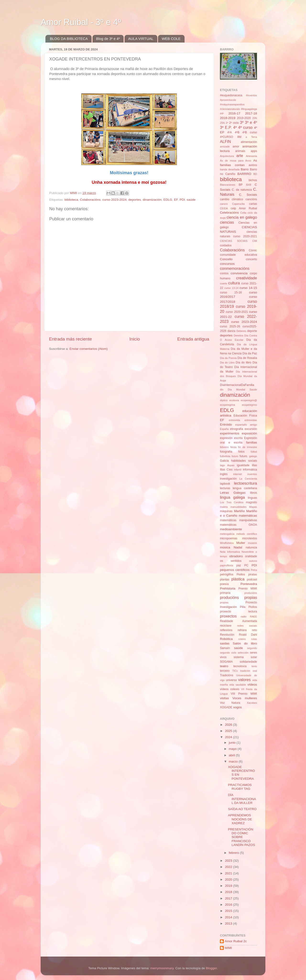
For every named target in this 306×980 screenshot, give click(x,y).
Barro (245, 169)
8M (239, 137)
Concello (226, 259)
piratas (253, 574)
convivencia (239, 273)
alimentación (249, 142)
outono (253, 561)
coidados (226, 245)
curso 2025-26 (230, 326)
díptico (224, 400)
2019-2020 (244, 118)
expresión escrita (231, 438)
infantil (238, 470)
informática (250, 470)
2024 (229, 737)
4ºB (237, 132)
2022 (229, 867)
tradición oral (249, 671)
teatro (224, 666)
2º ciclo (234, 123)
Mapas (253, 507)
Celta (243, 213)
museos (252, 543)
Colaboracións (90, 200)
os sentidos (231, 561)
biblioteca (71, 200)
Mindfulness (227, 543)
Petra (254, 570)
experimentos (230, 433)
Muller (241, 543)
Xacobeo (252, 703)
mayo (233, 749)
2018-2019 (228, 118)
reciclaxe (226, 626)
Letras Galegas (233, 493)
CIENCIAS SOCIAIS (234, 241)
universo (231, 680)
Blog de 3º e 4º (108, 39)
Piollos (241, 574)
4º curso (245, 127)
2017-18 (251, 113)
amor (236, 146)
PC (246, 565)
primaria (225, 593)
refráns (242, 630)
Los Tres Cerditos (232, 502)
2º (227, 123)
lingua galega (232, 497)
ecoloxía (234, 400)
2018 (229, 892)
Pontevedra (249, 584)
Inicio (135, 339)
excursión (251, 429)
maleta (224, 507)
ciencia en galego (242, 217)
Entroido (226, 425)
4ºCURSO (227, 137)
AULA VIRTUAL (141, 39)
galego (253, 456)
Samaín (225, 648)
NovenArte (248, 552)
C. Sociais (248, 195)
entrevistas (251, 420)
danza (231, 331)
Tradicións (227, 675)
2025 (229, 731)
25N (222, 123)
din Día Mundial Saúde (238, 390)
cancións (251, 199)
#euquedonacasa (231, 95)
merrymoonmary (162, 968)
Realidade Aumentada (238, 621)
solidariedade (248, 662)
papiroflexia (227, 565)
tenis (254, 666)
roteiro (242, 639)
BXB (249, 185)
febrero (234, 853)
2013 (229, 923)
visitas (224, 698)
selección (243, 653)
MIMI (228, 948)
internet (237, 474)
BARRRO (244, 174)
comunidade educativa (238, 255)
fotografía (226, 452)
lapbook (225, 484)
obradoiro (236, 556)
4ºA (230, 132)
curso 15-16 (231, 292)
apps (254, 151)
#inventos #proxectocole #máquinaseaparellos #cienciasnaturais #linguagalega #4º (238, 104)
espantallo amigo (246, 425)
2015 (229, 911)
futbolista (225, 456)
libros (254, 493)
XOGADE (226, 707)
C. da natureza (242, 190)
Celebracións (229, 213)
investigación (228, 479)
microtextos (250, 538)
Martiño (239, 511)
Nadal (238, 547)
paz (239, 565)
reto (254, 630)
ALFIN (225, 141)
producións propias (238, 597)
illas (254, 465)
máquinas (226, 511)
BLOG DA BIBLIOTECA (69, 39)
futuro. (244, 456)
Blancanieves (228, 185)
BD (255, 174)
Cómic (253, 250)
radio (244, 617)
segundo (252, 648)
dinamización (152, 200)
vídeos (252, 685)
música (225, 547)
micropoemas (229, 538)
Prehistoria (228, 588)
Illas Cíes (226, 470)
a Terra (251, 137)
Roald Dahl (248, 635)
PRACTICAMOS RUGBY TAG (240, 787)
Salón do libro (245, 643)
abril (232, 755)
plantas (225, 579)
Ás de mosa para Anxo (236, 161)
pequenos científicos (235, 570)
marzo (234, 761)
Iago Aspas (227, 465)
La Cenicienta (248, 479)
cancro (224, 204)
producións (251, 593)
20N (255, 118)
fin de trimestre (248, 447)
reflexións (226, 630)
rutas (254, 639)
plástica (238, 579)
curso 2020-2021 (237, 312)
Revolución (227, 635)
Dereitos (238, 336)
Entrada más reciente (71, 339)
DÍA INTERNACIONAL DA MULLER (242, 799)
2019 (229, 886)
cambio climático (232, 199)
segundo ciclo (228, 653)
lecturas (225, 488)
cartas (253, 204)
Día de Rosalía (247, 358)
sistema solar (245, 657)
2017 (229, 898)
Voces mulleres (245, 698)
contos (224, 273)
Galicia (224, 461)
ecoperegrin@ (249, 400)
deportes (135, 200)
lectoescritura (246, 483)
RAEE (254, 617)
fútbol (254, 452)
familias (251, 442)
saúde (191, 200)
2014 (229, 917)
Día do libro (243, 363)
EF (176, 200)
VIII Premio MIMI (244, 694)
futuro (235, 456)
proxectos (228, 616)
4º (235, 127)
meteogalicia (227, 534)
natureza (251, 547)
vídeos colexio (230, 689)
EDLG (168, 200)
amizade (225, 146)
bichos (253, 180)
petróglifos (227, 574)
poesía (224, 584)
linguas (252, 498)
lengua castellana (245, 488)
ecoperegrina (227, 405)
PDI (182, 200)
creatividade (247, 278)
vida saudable (238, 685)
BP (241, 185)
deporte (252, 331)
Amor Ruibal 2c (236, 941)
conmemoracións (235, 268)
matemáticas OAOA (238, 525)
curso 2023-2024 (114, 200)
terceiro (225, 671)
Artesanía (251, 156)
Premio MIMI (248, 589)
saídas (225, 643)
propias (224, 602)
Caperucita (238, 204)
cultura (234, 283)
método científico (247, 534)
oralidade (251, 556)
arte (240, 156)
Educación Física (245, 416)
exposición (249, 433)
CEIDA (224, 208)
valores (244, 680)
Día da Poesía (228, 358)
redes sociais (247, 626)
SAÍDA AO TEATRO (242, 809)
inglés (224, 474)
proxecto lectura (238, 612)
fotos (241, 452)
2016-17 (235, 113)
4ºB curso (250, 132)
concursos (227, 264)
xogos (237, 707)
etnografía (237, 429)
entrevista (234, 420)
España (224, 429)
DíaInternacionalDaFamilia (237, 385)
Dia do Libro (227, 363)
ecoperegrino (249, 405)
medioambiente (231, 529)
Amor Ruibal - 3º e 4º (81, 22)
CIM (255, 241)
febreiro (224, 447)
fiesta (233, 447)
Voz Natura (230, 703)
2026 (229, 725)
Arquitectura (227, 156)
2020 (229, 880)
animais (240, 151)
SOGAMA (226, 662)
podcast (252, 579)
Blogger (211, 968)
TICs (235, 671)
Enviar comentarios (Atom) (89, 349)
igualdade (243, 465)
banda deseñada (230, 169)
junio (233, 743)
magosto (251, 502)
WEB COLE (171, 39)
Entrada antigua (193, 339)
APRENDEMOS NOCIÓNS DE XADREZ (240, 819)
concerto (251, 259)
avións (253, 165)
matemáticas (248, 516)
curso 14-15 (248, 288)
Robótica (226, 639)
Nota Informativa (230, 552)
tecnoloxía (240, 666)
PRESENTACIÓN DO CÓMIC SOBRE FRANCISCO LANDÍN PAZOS (242, 837)
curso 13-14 (232, 288)
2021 (229, 873)
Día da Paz (250, 353)
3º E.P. (226, 127)
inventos (252, 474)
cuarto (224, 283)
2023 (229, 861)
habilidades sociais (244, 461)
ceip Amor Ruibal (244, 208)
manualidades (238, 507)
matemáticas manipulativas (238, 520)
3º (242, 122)
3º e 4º (251, 122)
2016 (229, 905)
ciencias (227, 222)
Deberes (241, 331)
